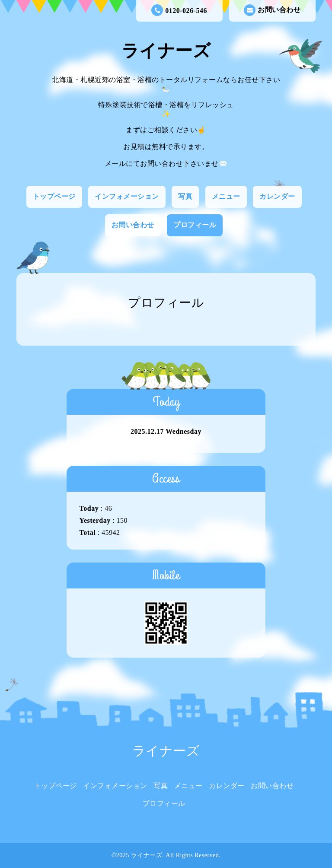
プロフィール (195, 225)
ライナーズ (166, 51)
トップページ (54, 196)
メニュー (226, 196)
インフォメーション (127, 196)
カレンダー (277, 196)
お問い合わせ (272, 10)
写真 (185, 196)
